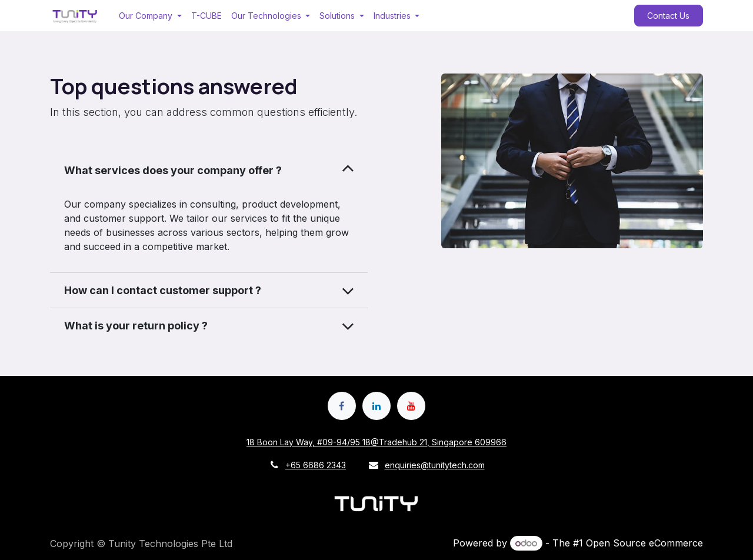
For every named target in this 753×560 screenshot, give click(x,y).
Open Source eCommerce (644, 543)
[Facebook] (342, 406)
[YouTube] (411, 406)
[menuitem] (150, 16)
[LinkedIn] (376, 406)
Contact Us (668, 16)
